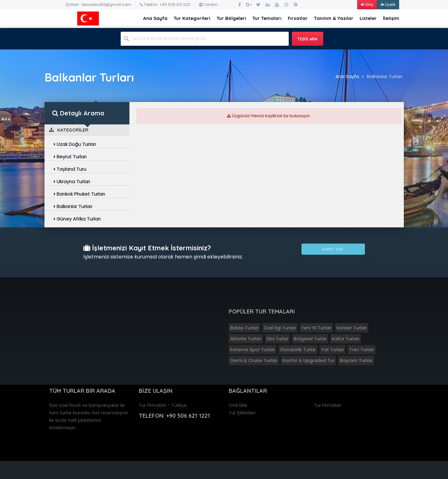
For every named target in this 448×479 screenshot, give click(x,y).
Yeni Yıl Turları (316, 328)
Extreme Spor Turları (252, 350)
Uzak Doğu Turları (75, 144)
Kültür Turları (346, 339)
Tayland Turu (70, 169)
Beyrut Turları (70, 157)
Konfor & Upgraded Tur (308, 360)
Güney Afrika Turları (77, 219)
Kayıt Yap (333, 250)
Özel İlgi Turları (280, 328)
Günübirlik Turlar (298, 350)
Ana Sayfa (155, 18)
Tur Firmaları (328, 405)
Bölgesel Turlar (310, 339)
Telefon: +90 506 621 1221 (165, 5)
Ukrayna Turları (72, 181)
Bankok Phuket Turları (79, 194)
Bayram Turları (356, 360)
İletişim (391, 18)
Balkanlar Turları (385, 76)
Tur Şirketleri (242, 413)
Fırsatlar (298, 18)
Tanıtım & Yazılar (334, 18)
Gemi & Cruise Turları (254, 360)
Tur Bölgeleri (231, 18)
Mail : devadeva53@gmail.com (98, 5)
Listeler (368, 18)
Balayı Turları (244, 328)
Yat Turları (332, 350)
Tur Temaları (267, 18)
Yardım (208, 5)
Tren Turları (362, 350)
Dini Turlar (278, 339)
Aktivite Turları (246, 339)
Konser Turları (352, 328)
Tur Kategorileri (192, 18)
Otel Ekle (238, 405)
